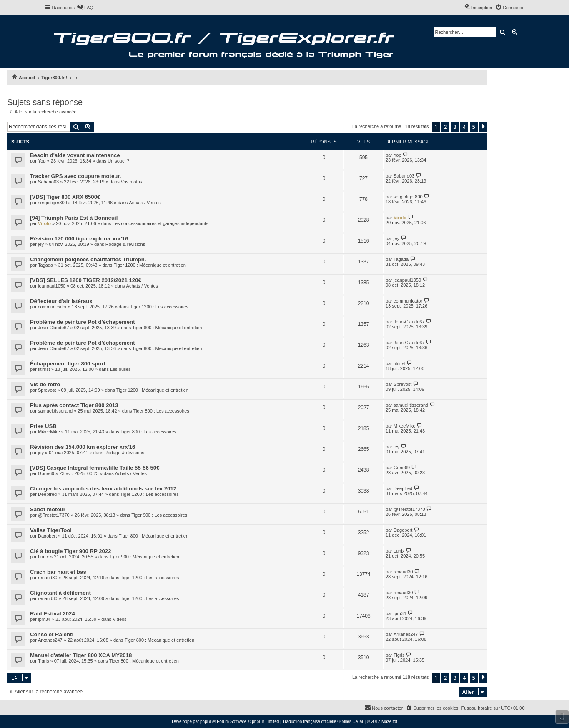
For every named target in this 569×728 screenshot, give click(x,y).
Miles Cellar (352, 722)
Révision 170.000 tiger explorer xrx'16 (79, 239)
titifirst (44, 369)
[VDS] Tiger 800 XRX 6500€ (65, 197)
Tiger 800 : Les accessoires (161, 411)
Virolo (44, 223)
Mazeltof (389, 722)
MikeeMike (49, 432)
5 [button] (474, 127)
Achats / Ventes (145, 203)
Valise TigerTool (51, 530)
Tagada (45, 265)
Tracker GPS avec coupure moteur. (75, 176)
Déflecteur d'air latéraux (61, 301)
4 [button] (464, 127)
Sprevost (47, 390)
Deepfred (47, 494)
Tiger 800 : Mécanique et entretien (167, 328)
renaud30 (48, 578)
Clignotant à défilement (60, 593)
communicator (52, 307)
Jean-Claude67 (54, 328)
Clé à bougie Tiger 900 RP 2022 (70, 551)
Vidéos (119, 619)
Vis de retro (45, 384)
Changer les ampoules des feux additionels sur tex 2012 (103, 489)
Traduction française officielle (310, 722)
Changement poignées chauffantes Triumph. (88, 259)
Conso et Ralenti (52, 634)
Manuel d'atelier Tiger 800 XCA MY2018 (81, 655)
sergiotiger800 (53, 203)
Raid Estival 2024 (53, 614)
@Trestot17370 (54, 515)
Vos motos (132, 182)
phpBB (206, 722)
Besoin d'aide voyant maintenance (75, 155)
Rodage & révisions (125, 244)
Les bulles (120, 369)
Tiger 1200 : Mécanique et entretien (150, 265)
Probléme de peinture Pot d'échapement (83, 322)
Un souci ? (118, 161)
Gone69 (46, 473)
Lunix (43, 557)
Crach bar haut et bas (58, 572)
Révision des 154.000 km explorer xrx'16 (83, 447)
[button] (483, 127)
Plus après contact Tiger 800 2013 (74, 405)
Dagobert (47, 536)
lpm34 (44, 619)
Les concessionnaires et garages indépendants (160, 223)
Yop (42, 161)
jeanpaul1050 (52, 286)
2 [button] (445, 127)
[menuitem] (85, 8)
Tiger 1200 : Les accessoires (159, 307)
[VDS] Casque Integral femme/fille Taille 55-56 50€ (95, 468)
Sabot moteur (48, 509)
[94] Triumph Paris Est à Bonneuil (74, 218)
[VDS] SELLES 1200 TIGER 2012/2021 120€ (86, 280)
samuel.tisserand (55, 411)
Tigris (43, 661)
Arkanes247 (50, 640)
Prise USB (43, 426)
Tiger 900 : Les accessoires (159, 515)
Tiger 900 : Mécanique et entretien (144, 557)
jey (41, 244)
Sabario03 (48, 182)
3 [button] (455, 127)
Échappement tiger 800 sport (68, 364)
